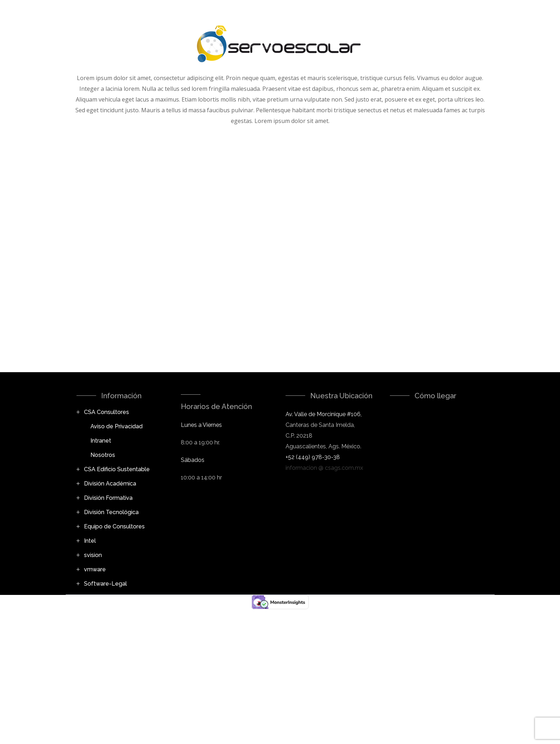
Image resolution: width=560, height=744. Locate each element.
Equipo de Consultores (114, 526)
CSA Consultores (106, 412)
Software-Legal (105, 584)
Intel (90, 541)
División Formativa (108, 498)
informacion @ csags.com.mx (324, 468)
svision (93, 555)
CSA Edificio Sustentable (117, 469)
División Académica (110, 484)
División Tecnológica (111, 512)
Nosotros (103, 455)
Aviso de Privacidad (117, 426)
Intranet (101, 441)
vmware (95, 569)
